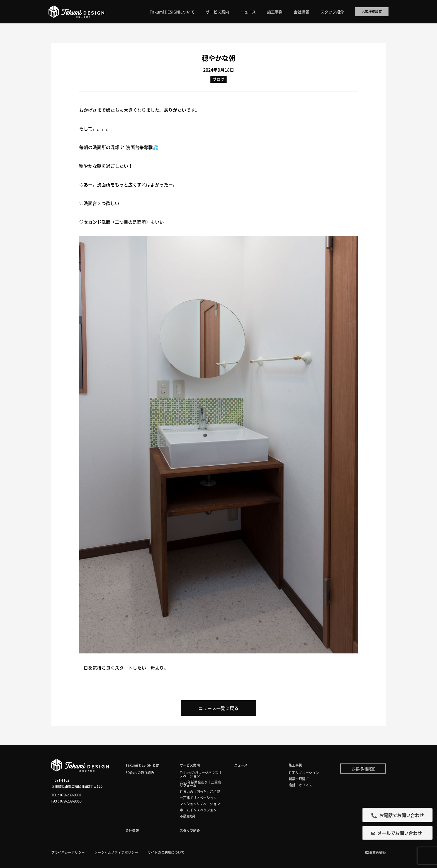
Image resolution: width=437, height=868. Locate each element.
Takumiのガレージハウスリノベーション (201, 774)
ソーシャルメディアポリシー (116, 852)
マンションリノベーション (200, 804)
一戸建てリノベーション (198, 798)
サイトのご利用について (166, 852)
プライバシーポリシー (68, 852)
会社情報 (302, 12)
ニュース (248, 12)
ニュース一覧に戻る (219, 708)
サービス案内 (217, 12)
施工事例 (275, 12)
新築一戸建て (299, 779)
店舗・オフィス (300, 785)
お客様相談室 (372, 12)
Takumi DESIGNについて (172, 12)
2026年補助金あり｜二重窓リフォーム (200, 784)
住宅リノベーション (304, 773)
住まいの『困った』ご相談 (200, 792)
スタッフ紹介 (332, 12)
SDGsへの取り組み (140, 773)
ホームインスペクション (198, 810)
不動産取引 (188, 816)
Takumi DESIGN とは (142, 765)
